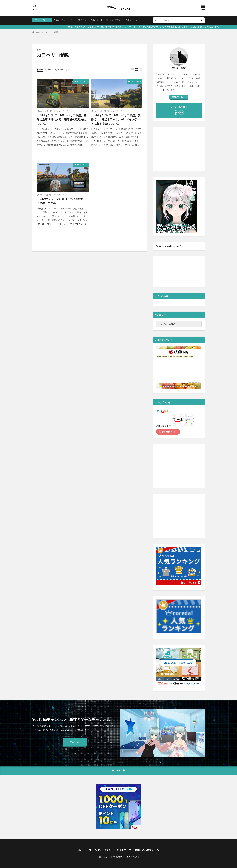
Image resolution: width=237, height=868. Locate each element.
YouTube (75, 742)
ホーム (82, 850)
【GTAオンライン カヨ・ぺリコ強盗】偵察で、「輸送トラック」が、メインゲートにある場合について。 (116, 119)
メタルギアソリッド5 (63, 20)
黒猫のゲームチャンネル (128, 857)
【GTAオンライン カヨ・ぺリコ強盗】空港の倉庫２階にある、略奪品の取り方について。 (62, 119)
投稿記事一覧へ (178, 97)
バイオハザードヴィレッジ (101, 20)
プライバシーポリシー (101, 850)
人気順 (48, 69)
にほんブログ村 (163, 426)
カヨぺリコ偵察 (51, 32)
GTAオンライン (130, 20)
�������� (195, 382)
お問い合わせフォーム (147, 850)
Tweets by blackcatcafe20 (168, 246)
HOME (38, 32)
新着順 (40, 69)
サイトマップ (124, 850)
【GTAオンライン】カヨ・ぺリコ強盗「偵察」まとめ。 (60, 201)
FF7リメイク (81, 20)
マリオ (118, 20)
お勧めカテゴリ (60, 69)
